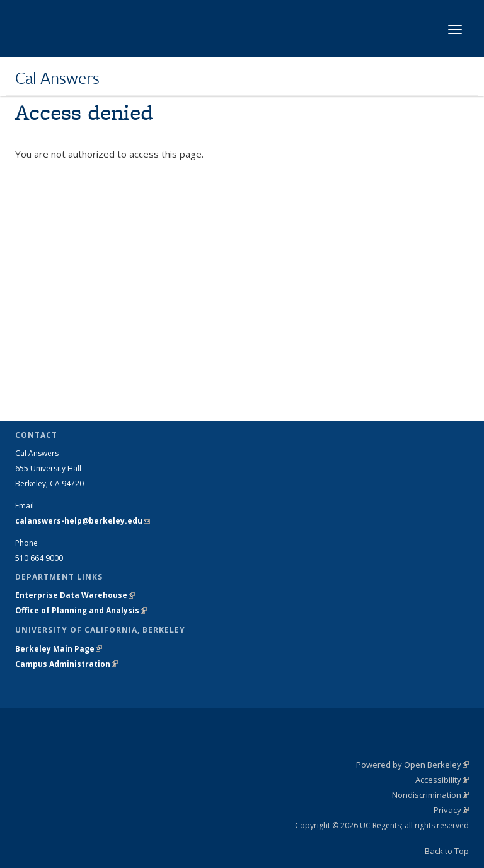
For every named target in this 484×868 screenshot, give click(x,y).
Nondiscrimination (430, 795)
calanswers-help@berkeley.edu (83, 521)
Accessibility (442, 780)
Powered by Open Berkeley (412, 765)
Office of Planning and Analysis (81, 610)
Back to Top (447, 851)
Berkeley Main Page (59, 649)
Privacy (451, 810)
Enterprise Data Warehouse (75, 595)
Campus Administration (66, 664)
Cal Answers (57, 78)
